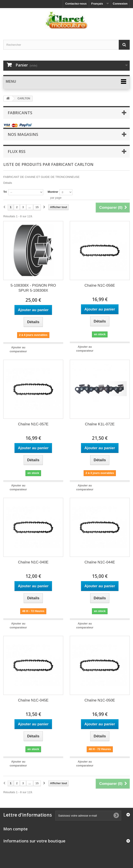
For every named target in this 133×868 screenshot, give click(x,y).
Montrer (53, 192)
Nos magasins (23, 134)
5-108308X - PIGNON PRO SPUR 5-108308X (33, 288)
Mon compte (15, 829)
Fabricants (20, 113)
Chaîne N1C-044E (100, 562)
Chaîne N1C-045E (33, 700)
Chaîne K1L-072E (100, 424)
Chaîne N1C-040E (33, 562)
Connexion (120, 4)
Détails (8, 183)
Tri (5, 192)
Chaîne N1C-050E (100, 700)
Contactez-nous (76, 4)
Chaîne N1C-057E (33, 424)
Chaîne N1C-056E (100, 285)
